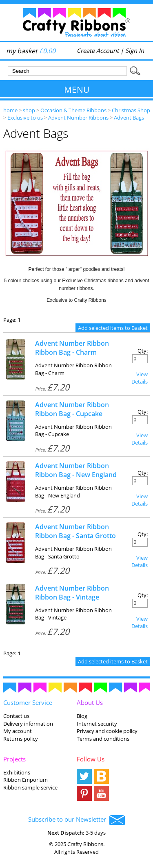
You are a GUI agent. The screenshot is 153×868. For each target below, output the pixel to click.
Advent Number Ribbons (78, 118)
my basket (31, 51)
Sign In (135, 50)
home (10, 110)
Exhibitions (17, 772)
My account (18, 731)
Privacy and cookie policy (107, 731)
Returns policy (21, 739)
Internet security (97, 724)
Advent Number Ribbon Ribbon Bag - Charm (72, 348)
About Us (90, 702)
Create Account (98, 50)
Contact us (16, 716)
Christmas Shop (131, 110)
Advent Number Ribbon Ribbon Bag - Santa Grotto (75, 531)
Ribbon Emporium (25, 780)
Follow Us (91, 759)
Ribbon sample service (30, 787)
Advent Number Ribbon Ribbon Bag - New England (76, 470)
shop (29, 110)
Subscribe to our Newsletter (76, 820)
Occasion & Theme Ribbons (73, 110)
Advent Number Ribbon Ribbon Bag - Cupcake (72, 409)
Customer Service (28, 702)
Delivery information (28, 724)
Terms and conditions (103, 739)
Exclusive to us (25, 118)
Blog (82, 716)
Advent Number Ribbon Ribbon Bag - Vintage (72, 593)
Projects (14, 759)
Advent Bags (129, 118)
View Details (140, 378)
